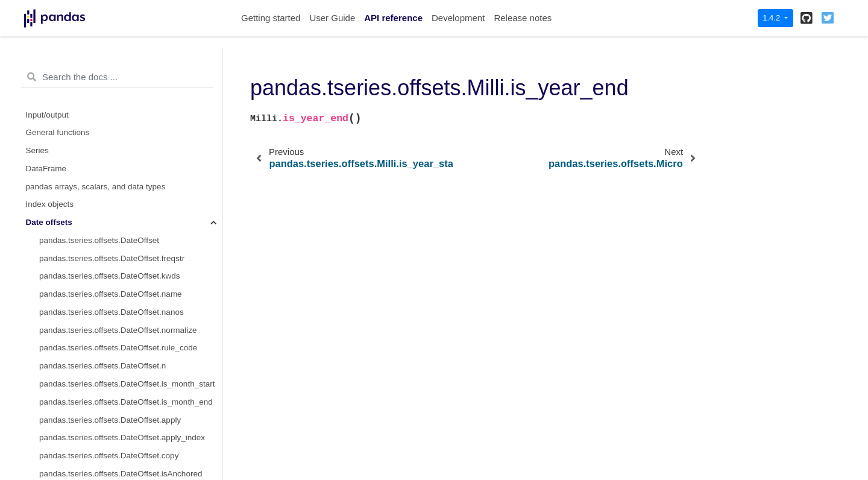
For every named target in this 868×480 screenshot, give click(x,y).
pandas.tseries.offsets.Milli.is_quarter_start (116, 100)
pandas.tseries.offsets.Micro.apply (101, 441)
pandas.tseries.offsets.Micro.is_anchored (113, 387)
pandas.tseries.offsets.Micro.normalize (108, 279)
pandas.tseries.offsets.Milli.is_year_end (116, 154)
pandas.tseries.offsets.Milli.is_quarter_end (115, 118)
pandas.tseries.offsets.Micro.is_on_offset (113, 405)
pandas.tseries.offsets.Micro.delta (100, 190)
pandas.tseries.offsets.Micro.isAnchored (111, 351)
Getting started (271, 18)
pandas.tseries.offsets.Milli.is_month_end (114, 82)
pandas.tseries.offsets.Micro (90, 172)
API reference (393, 18)
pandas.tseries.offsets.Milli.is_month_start (115, 64)
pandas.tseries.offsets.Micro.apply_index (113, 459)
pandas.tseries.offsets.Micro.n (93, 316)
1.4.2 (772, 18)
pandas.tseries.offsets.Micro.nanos (102, 261)
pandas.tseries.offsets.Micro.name (101, 244)
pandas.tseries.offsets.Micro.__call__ (106, 423)
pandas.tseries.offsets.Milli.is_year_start (111, 136)
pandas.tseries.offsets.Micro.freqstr (102, 208)
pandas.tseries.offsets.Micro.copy (99, 333)
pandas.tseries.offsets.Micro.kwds (100, 226)
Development (458, 18)
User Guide (332, 18)
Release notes (523, 18)
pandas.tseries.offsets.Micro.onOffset (106, 369)
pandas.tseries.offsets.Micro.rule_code (109, 298)
